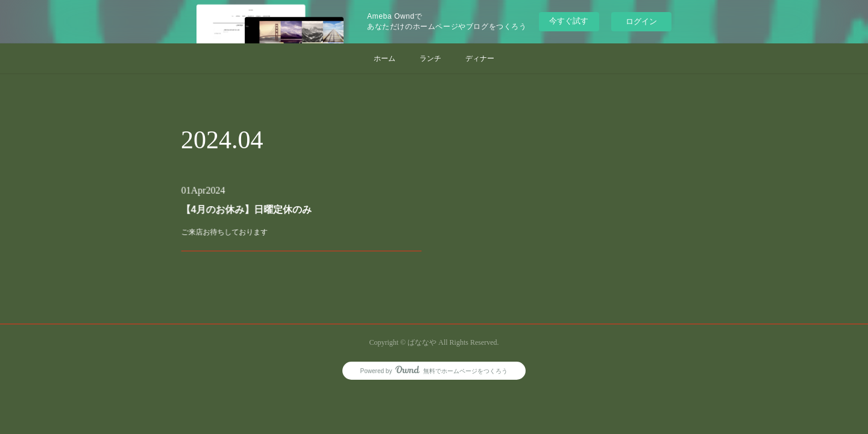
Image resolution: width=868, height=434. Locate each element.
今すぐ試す (569, 21)
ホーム (385, 58)
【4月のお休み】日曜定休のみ (255, 210)
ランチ (430, 58)
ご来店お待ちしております (236, 230)
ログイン (641, 21)
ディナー (480, 58)
